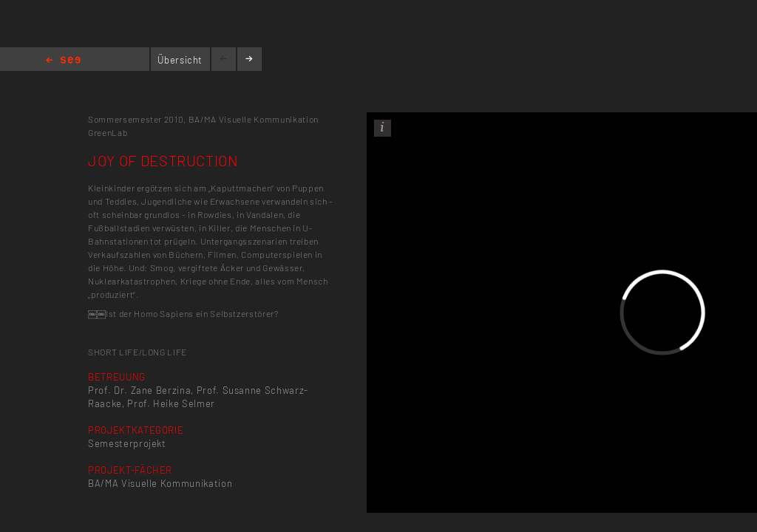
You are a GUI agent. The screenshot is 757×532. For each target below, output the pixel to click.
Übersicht (180, 60)
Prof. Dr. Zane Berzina (139, 390)
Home (63, 61)
